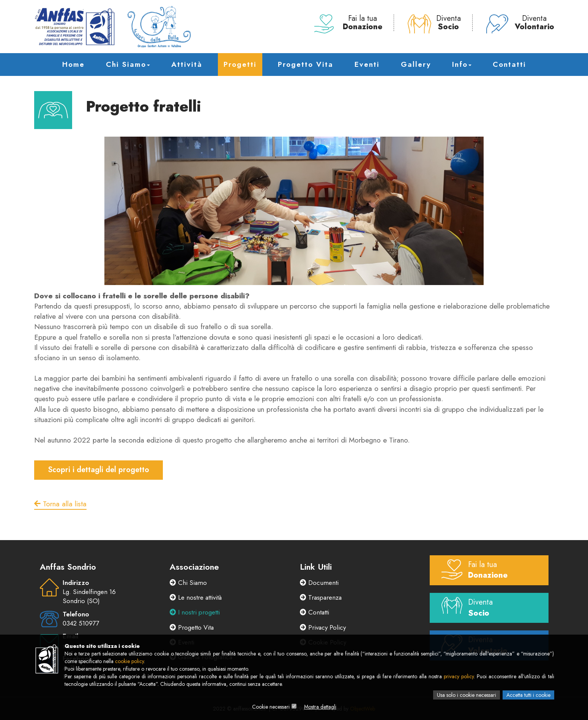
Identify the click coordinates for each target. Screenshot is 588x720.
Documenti (319, 583)
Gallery (416, 64)
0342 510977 (81, 623)
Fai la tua (348, 23)
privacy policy (459, 676)
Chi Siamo (128, 64)
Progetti (240, 64)
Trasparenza (321, 597)
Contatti (509, 64)
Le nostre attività (196, 597)
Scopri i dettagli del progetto (99, 470)
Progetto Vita (306, 64)
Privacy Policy (323, 627)
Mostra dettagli (320, 707)
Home (73, 64)
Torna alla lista (60, 504)
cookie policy (129, 661)
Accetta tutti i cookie (528, 695)
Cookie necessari (271, 707)
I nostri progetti (195, 612)
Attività (187, 64)
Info (462, 64)
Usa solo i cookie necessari (467, 695)
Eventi (367, 64)
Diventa (434, 23)
